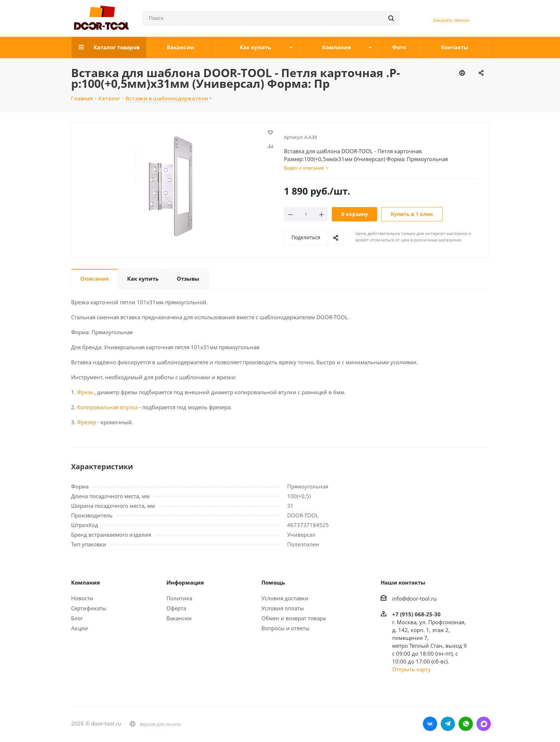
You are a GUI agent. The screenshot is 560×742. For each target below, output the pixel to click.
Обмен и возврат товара (294, 618)
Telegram (448, 724)
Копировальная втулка (107, 407)
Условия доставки (285, 598)
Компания (86, 582)
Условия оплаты (283, 608)
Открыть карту (411, 669)
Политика (179, 598)
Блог (77, 618)
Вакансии (179, 618)
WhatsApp (466, 724)
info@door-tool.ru (414, 598)
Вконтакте (430, 724)
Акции (79, 628)
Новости (82, 598)
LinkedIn (484, 724)
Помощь (273, 582)
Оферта (176, 608)
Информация (185, 582)
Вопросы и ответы (286, 628)
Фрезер (87, 422)
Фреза (85, 392)
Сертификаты (89, 608)
